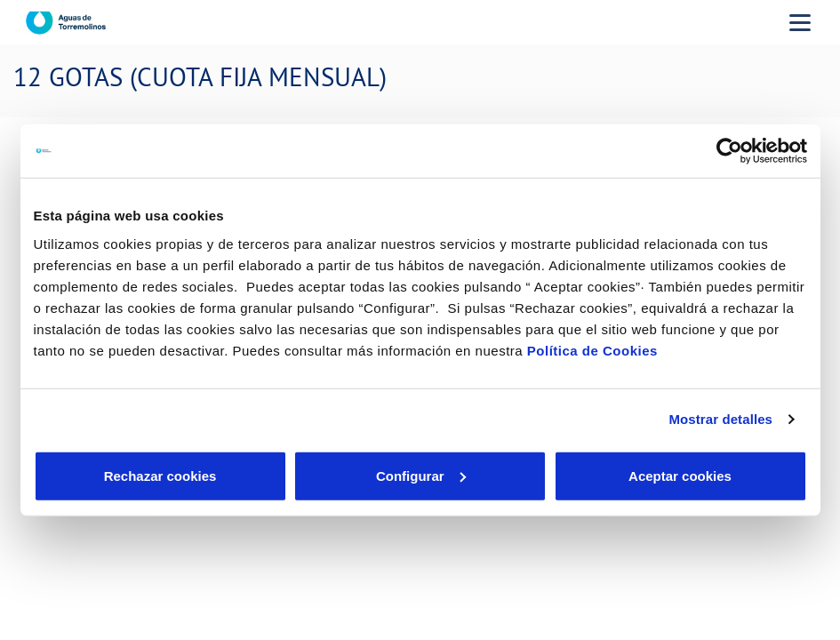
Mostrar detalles (720, 419)
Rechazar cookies (160, 475)
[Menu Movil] (800, 22)
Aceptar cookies (680, 475)
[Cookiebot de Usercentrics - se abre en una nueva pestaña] (729, 151)
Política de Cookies (592, 350)
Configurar (421, 475)
